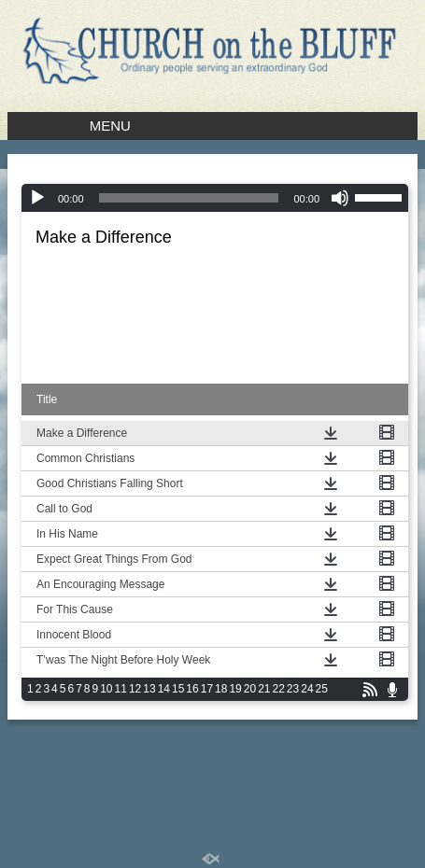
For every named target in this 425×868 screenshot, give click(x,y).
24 (307, 689)
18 (221, 689)
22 (279, 689)
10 (106, 689)
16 (192, 689)
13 (149, 689)
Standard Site (212, 815)
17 (207, 689)
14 (164, 689)
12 (135, 689)
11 (121, 689)
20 (250, 689)
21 (264, 689)
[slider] (381, 196)
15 (178, 689)
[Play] (37, 198)
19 (235, 689)
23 (293, 689)
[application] (215, 198)
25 (322, 689)
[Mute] (340, 198)
